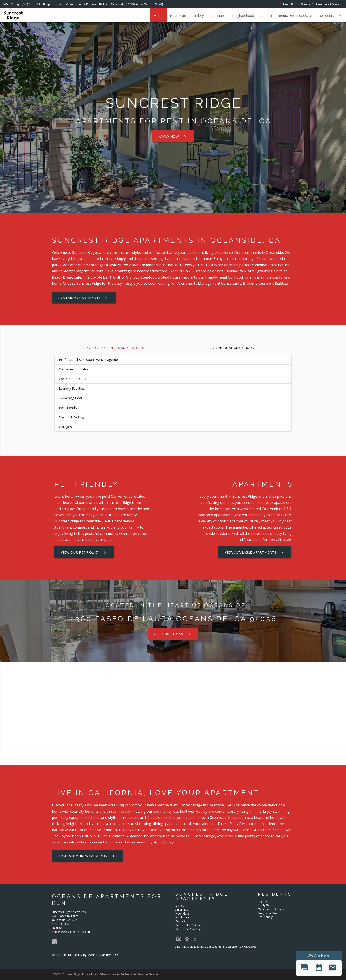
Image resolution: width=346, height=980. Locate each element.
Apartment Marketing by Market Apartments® (85, 955)
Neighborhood (243, 15)
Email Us (57, 928)
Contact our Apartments (87, 856)
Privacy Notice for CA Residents (118, 974)
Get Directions (173, 634)
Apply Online (54, 4)
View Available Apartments (255, 552)
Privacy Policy (90, 974)
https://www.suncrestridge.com (71, 932)
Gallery (199, 15)
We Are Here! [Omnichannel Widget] (319, 955)
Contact (266, 15)
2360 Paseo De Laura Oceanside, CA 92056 (103, 4)
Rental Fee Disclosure (295, 15)
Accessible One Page (188, 929)
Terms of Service (148, 974)
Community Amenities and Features (114, 348)
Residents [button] (331, 15)
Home (159, 15)
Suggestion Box (268, 913)
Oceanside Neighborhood (232, 348)
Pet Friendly (265, 917)
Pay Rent (263, 901)
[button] (305, 968)
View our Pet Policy (84, 552)
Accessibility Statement (190, 925)
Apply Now (173, 136)
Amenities (218, 15)
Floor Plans (178, 15)
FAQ (160, 4)
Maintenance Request (271, 909)
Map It (148, 4)
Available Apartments (84, 297)
